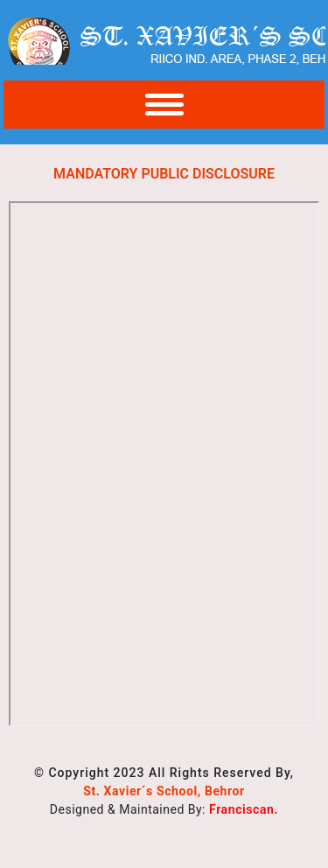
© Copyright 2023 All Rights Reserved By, (164, 773)
